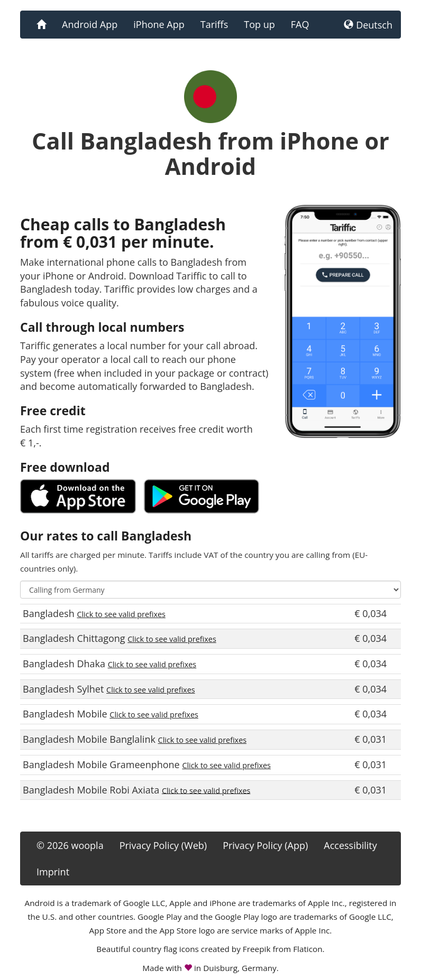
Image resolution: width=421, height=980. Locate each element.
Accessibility (350, 845)
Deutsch (368, 25)
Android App (90, 24)
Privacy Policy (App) (265, 845)
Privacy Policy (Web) (163, 845)
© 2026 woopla (70, 845)
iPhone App (159, 24)
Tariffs (214, 24)
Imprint (53, 872)
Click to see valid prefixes (121, 614)
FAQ (300, 24)
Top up (259, 24)
